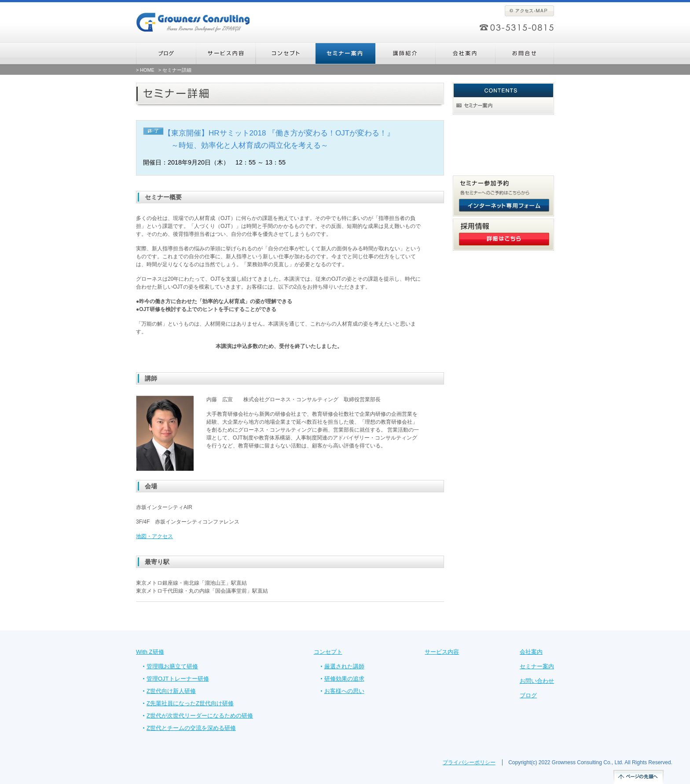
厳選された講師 (344, 666)
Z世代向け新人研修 (171, 691)
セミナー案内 (537, 666)
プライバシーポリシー (469, 762)
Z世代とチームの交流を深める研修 (191, 728)
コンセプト (328, 652)
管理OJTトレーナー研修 (178, 679)
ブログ (528, 695)
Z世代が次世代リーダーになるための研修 (200, 716)
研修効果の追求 (344, 679)
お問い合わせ (537, 681)
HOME (147, 70)
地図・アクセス (154, 536)
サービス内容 (442, 652)
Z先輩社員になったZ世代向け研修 (190, 703)
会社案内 (531, 652)
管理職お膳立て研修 (172, 666)
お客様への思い (344, 691)
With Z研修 (150, 652)
